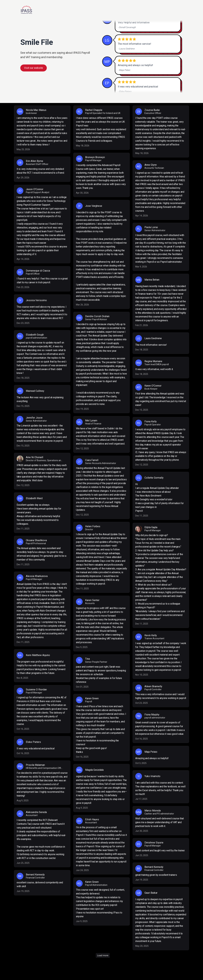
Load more (103, 955)
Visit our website (34, 68)
